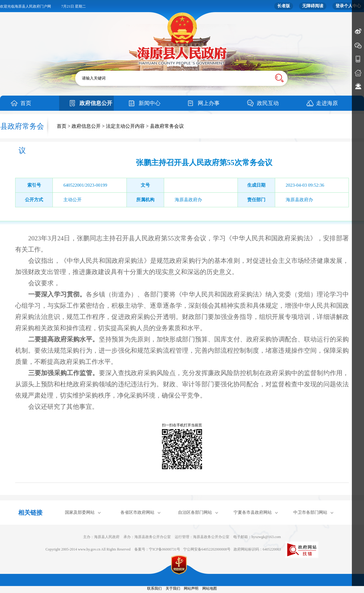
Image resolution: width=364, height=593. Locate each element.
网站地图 (210, 588)
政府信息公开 (96, 103)
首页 (26, 103)
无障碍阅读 (313, 6)
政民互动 (268, 103)
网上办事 (209, 103)
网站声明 (191, 588)
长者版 (284, 6)
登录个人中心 (348, 6)
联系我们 (154, 588)
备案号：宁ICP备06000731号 (157, 549)
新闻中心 (150, 103)
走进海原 (327, 103)
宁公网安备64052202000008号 (207, 549)
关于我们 (173, 588)
